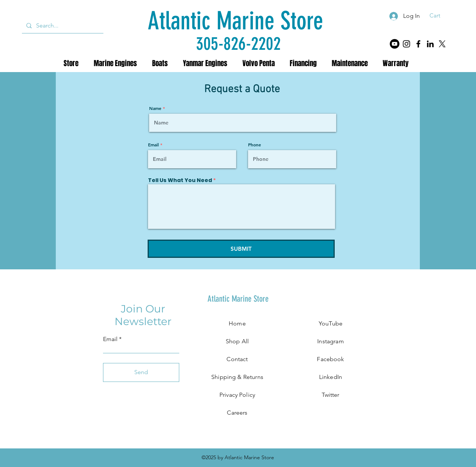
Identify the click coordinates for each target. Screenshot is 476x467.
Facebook (330, 359)
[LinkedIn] (430, 44)
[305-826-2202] (238, 44)
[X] (442, 44)
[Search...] (62, 26)
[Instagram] (406, 44)
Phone (255, 145)
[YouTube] (395, 44)
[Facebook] (418, 44)
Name (155, 108)
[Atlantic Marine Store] (236, 21)
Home (237, 323)
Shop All (237, 341)
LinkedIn (331, 377)
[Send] (141, 372)
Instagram (330, 341)
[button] (440, 16)
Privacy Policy (237, 395)
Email (153, 145)
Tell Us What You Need (180, 180)
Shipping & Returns (237, 377)
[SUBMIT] (241, 249)
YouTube (331, 323)
